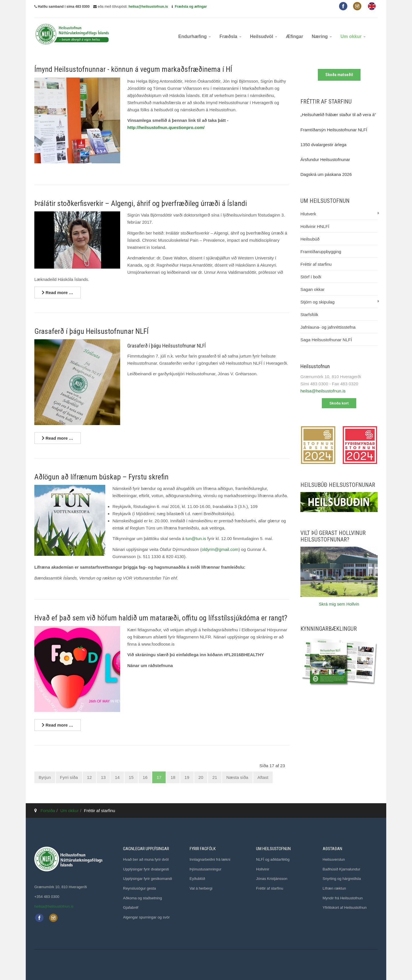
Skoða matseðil (339, 75)
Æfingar (294, 36)
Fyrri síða (69, 777)
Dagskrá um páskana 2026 (326, 174)
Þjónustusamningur (206, 869)
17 (159, 777)
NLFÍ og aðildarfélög (273, 859)
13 (103, 777)
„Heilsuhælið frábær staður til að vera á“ (338, 115)
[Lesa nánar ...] (58, 292)
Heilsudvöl (264, 36)
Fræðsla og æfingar (191, 7)
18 (173, 777)
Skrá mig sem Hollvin (339, 604)
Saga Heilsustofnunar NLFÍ (326, 340)
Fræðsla (230, 36)
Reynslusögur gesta (139, 888)
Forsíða (48, 811)
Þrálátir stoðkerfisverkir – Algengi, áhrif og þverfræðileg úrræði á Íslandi (141, 203)
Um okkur (353, 36)
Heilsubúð (310, 239)
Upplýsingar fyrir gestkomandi (147, 879)
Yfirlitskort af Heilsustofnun (345, 907)
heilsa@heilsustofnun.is (148, 7)
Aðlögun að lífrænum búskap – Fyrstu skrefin (101, 477)
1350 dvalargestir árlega (323, 145)
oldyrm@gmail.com (220, 549)
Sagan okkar (312, 289)
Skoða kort (339, 403)
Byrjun (45, 777)
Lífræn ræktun (334, 888)
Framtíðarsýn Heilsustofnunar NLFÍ (334, 130)
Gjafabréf (131, 907)
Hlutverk (308, 214)
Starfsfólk (309, 315)
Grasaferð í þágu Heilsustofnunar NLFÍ (91, 331)
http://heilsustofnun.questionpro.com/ (166, 127)
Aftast (263, 777)
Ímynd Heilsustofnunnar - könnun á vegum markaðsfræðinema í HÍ (133, 69)
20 (201, 777)
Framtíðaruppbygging (321, 252)
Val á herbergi (201, 888)
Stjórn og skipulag (317, 302)
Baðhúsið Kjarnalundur (342, 869)
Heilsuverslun (334, 859)
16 (145, 777)
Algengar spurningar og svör (146, 917)
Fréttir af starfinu (316, 264)
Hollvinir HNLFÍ (315, 226)
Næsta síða (237, 777)
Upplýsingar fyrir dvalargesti (146, 869)
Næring (322, 36)
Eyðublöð (197, 879)
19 (187, 777)
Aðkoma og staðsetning (142, 898)
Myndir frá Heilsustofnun (343, 898)
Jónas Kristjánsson (272, 879)
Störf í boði (311, 277)
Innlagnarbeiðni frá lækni (210, 859)
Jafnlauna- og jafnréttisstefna (328, 327)
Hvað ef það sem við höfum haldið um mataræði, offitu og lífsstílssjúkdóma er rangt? (161, 618)
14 (117, 777)
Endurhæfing (195, 36)
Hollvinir (263, 869)
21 (215, 777)
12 (89, 777)
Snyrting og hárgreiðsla (342, 879)
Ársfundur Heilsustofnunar (325, 159)
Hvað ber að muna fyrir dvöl (146, 859)
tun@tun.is (196, 538)
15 (131, 777)
